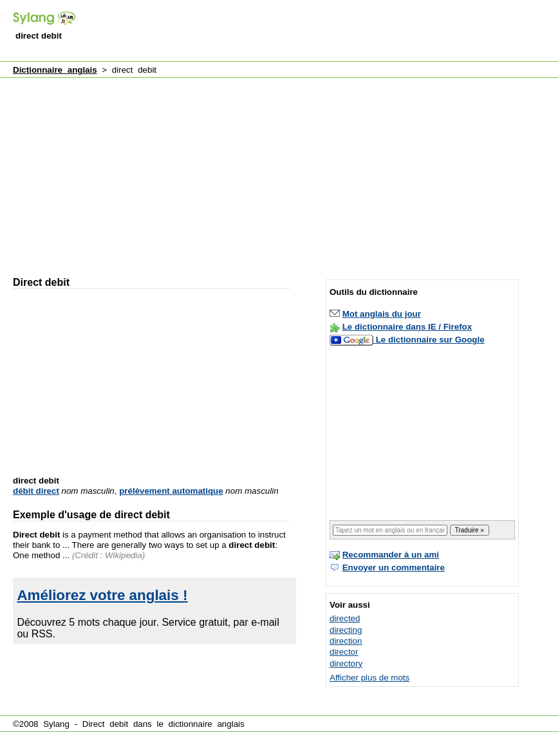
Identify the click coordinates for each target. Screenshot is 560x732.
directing (346, 630)
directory (346, 663)
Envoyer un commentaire (394, 568)
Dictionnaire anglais (55, 70)
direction (346, 641)
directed (345, 618)
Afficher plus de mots (369, 678)
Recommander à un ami (391, 555)
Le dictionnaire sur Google (430, 340)
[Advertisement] (161, 171)
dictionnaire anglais (207, 724)
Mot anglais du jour (382, 314)
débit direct (36, 491)
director (344, 652)
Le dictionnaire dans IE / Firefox (407, 327)
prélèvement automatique (171, 491)
